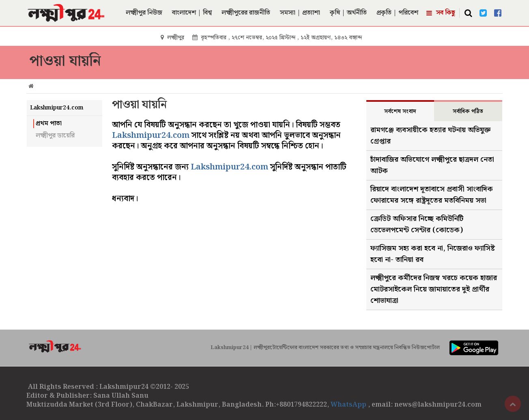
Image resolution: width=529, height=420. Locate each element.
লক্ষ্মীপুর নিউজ (144, 13)
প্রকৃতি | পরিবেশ (397, 13)
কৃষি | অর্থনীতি (348, 13)
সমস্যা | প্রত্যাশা (300, 13)
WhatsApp (349, 405)
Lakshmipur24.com (151, 135)
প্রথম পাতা (49, 124)
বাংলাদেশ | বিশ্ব (192, 13)
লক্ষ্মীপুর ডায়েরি (55, 136)
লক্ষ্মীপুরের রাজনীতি (246, 13)
